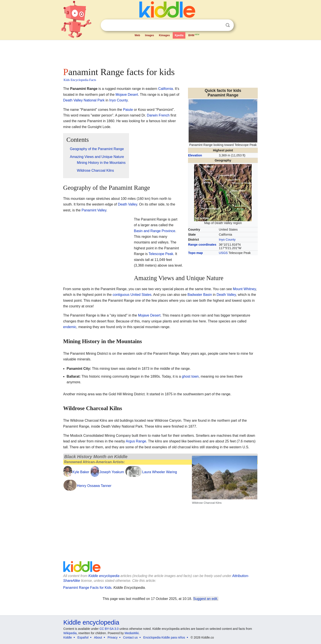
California (166, 89)
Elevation (195, 155)
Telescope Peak (161, 254)
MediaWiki (132, 633)
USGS (223, 253)
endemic (70, 327)
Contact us (131, 637)
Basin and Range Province (155, 231)
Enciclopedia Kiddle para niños (164, 637)
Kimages (164, 35)
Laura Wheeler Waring (160, 472)
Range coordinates (202, 245)
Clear (219, 25)
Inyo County (227, 240)
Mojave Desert (127, 95)
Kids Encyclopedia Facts (80, 80)
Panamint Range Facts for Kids (87, 588)
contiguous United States (132, 295)
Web (137, 35)
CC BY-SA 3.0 (109, 629)
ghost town (190, 376)
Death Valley (127, 204)
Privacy (113, 637)
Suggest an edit (205, 599)
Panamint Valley (94, 210)
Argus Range (136, 441)
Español (83, 637)
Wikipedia (70, 633)
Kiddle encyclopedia (104, 576)
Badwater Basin (200, 295)
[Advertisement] (160, 52)
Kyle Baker (81, 472)
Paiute (128, 110)
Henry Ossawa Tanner (94, 486)
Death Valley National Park (84, 100)
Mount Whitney (244, 289)
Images (149, 35)
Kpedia (179, 35)
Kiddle (68, 637)
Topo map (195, 253)
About (98, 637)
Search (228, 25)
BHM (194, 35)
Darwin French (158, 115)
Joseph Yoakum (112, 472)
